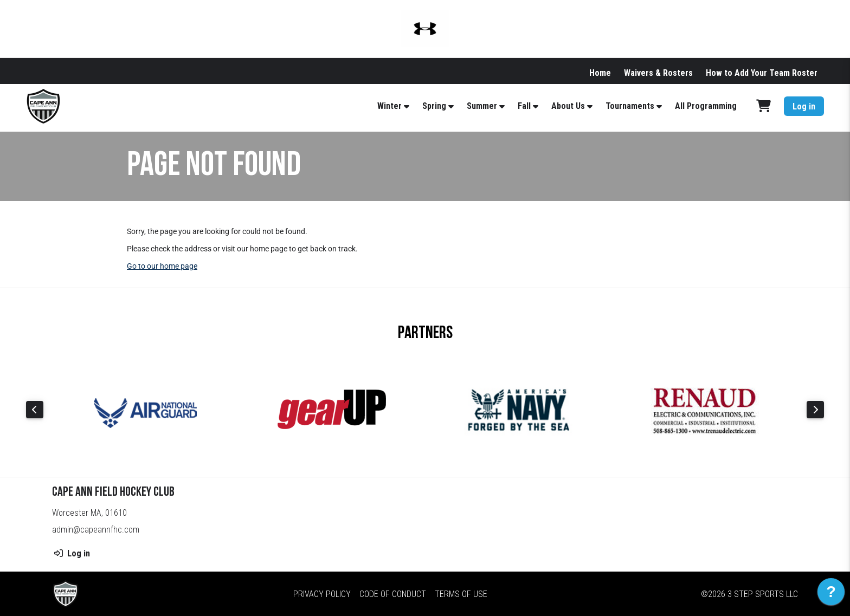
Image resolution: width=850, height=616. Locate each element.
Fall (524, 106)
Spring (434, 106)
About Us (568, 106)
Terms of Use (461, 594)
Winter (389, 106)
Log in (804, 106)
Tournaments (630, 106)
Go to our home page (162, 266)
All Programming (706, 106)
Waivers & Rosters (658, 73)
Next (815, 410)
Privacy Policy (322, 594)
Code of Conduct (393, 594)
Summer (482, 106)
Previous (35, 410)
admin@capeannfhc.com (96, 530)
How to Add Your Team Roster (762, 73)
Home (600, 73)
